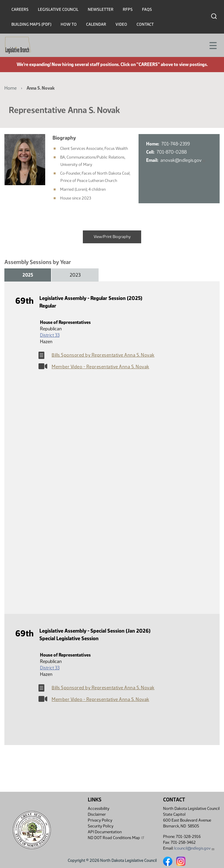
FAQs (147, 9)
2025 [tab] (28, 275)
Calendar (96, 24)
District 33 (50, 335)
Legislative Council (58, 9)
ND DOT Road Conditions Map (116, 838)
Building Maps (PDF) (31, 24)
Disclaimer (97, 814)
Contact (145, 24)
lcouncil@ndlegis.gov (194, 848)
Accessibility (99, 809)
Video (121, 24)
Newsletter (101, 9)
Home (10, 88)
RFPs (128, 9)
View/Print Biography (112, 237)
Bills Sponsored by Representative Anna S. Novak (103, 355)
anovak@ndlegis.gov (183, 160)
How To (69, 24)
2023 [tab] (75, 275)
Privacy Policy (100, 820)
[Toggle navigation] (213, 45)
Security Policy (101, 826)
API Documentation (105, 832)
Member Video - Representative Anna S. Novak (100, 367)
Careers (20, 9)
